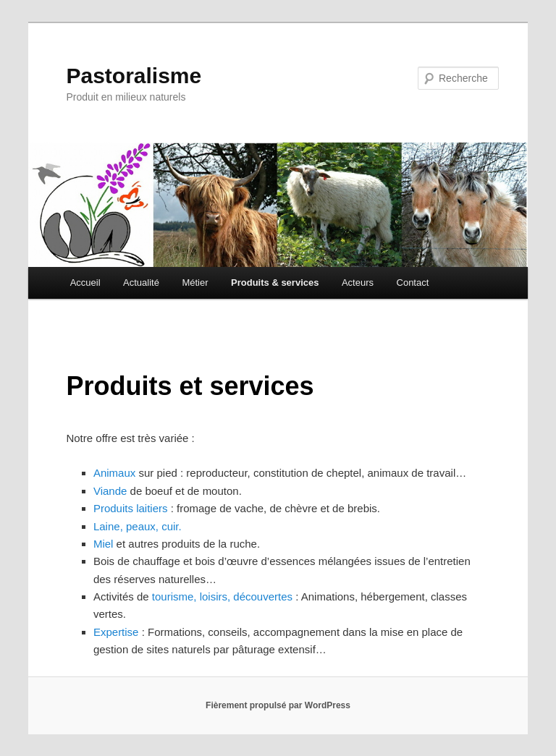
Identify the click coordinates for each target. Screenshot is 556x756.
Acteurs (358, 283)
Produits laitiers (131, 508)
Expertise (116, 632)
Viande (110, 491)
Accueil (85, 283)
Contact (413, 283)
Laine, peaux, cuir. (138, 526)
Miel (104, 544)
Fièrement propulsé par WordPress (278, 705)
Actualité (141, 283)
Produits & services (275, 283)
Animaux (114, 473)
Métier (195, 283)
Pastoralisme (134, 76)
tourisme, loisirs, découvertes (222, 596)
